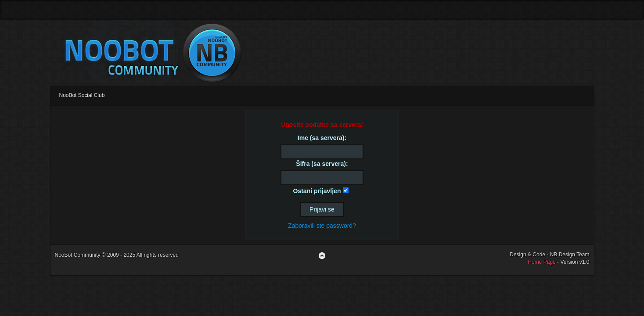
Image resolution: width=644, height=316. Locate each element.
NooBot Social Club (82, 95)
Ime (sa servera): (322, 138)
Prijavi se (322, 209)
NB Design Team (570, 255)
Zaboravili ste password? (322, 226)
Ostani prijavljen (317, 191)
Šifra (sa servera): (322, 164)
